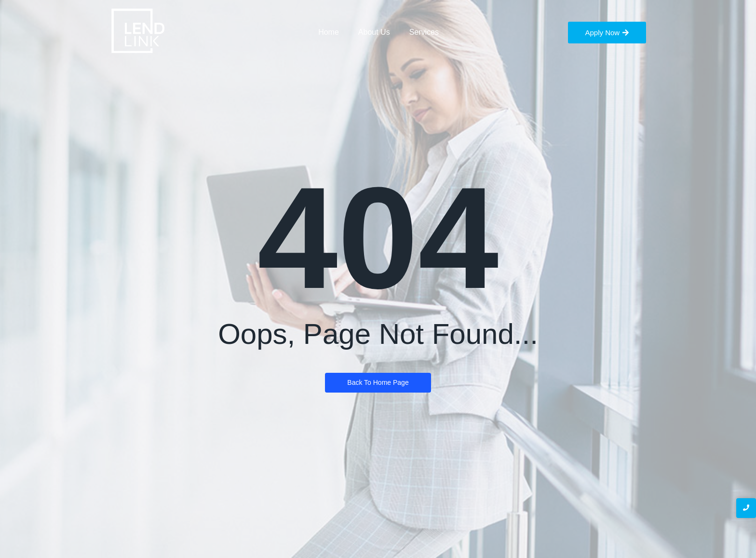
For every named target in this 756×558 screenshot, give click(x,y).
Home (329, 32)
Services (424, 32)
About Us (374, 32)
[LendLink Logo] (138, 31)
